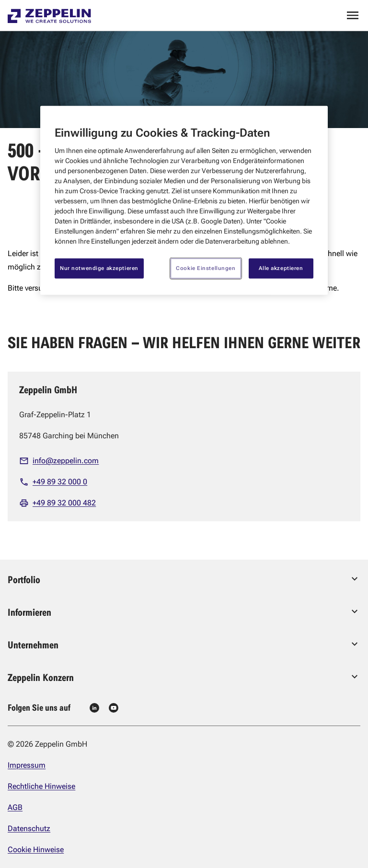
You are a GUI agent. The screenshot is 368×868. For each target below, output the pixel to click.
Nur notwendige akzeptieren (99, 268)
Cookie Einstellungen (206, 268)
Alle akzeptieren (281, 268)
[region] (184, 200)
